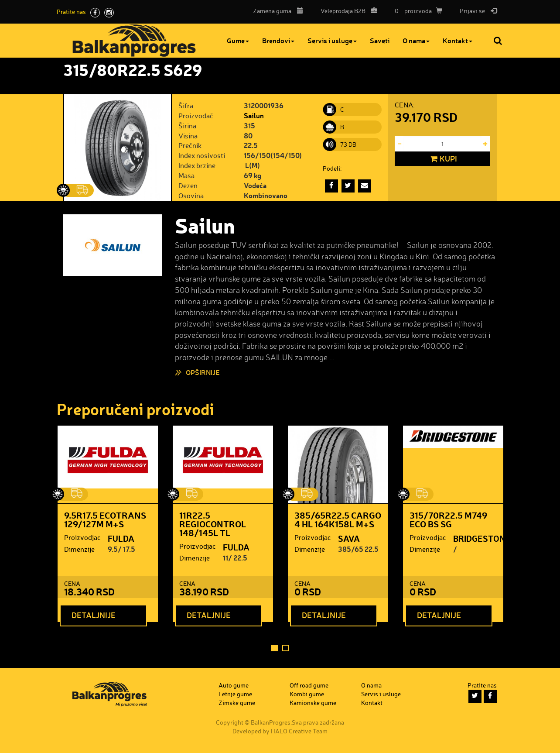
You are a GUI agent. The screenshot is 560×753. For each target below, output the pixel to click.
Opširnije (203, 372)
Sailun (254, 115)
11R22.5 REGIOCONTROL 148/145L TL (213, 524)
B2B (347, 11)
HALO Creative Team (299, 731)
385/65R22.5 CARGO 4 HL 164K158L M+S (338, 519)
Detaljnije (94, 615)
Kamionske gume (313, 703)
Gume (240, 40)
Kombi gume (307, 694)
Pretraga (499, 41)
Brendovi (280, 40)
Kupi (442, 159)
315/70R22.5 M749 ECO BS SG (448, 519)
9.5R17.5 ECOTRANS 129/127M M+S (105, 519)
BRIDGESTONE (482, 538)
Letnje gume (235, 694)
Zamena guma (278, 11)
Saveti (381, 40)
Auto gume (234, 685)
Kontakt (459, 40)
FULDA (121, 538)
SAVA (349, 538)
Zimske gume (237, 703)
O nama (418, 40)
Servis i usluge (334, 40)
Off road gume (309, 685)
